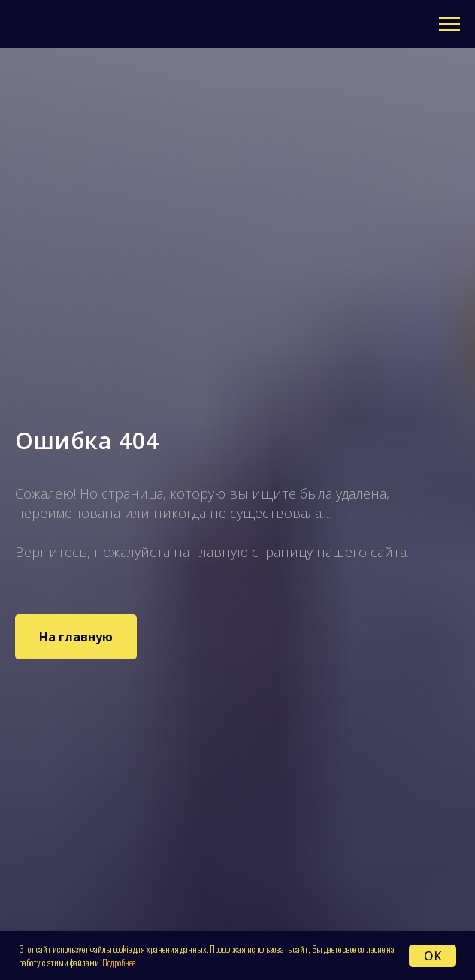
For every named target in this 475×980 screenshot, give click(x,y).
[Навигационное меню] (449, 24)
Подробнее (119, 962)
